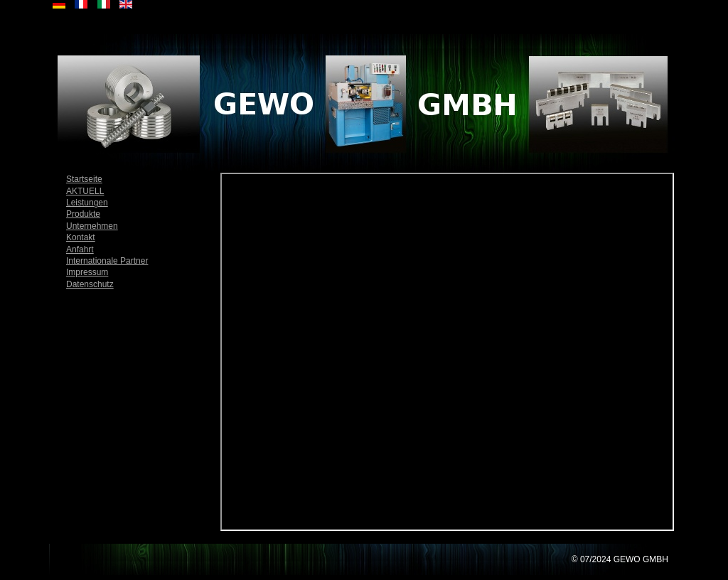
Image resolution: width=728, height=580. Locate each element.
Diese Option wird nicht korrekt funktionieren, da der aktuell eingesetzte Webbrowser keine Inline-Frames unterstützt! (447, 352)
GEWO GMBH (641, 559)
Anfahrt (80, 249)
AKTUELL (85, 191)
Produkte (83, 214)
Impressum (87, 272)
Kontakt (81, 237)
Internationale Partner (107, 261)
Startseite (84, 179)
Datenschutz (90, 284)
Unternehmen (92, 226)
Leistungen (87, 203)
